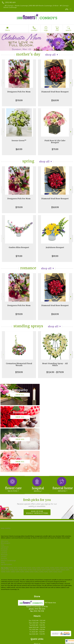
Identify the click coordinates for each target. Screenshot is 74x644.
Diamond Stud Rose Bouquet (55, 92)
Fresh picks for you (37, 458)
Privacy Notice (19, 642)
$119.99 (19, 100)
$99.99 (55, 256)
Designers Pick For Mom (19, 92)
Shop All (50, 55)
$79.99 (55, 149)
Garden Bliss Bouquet (19, 247)
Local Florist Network (32, 642)
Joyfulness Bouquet (55, 247)
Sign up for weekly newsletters (37, 468)
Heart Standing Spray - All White (55, 364)
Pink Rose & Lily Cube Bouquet (55, 142)
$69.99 (19, 149)
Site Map (44, 642)
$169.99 (55, 100)
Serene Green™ (19, 141)
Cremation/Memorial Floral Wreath (19, 364)
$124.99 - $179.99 (55, 372)
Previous (3, 83)
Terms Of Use (7, 642)
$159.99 (19, 372)
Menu (7, 30)
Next (71, 83)
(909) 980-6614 (10, 2)
